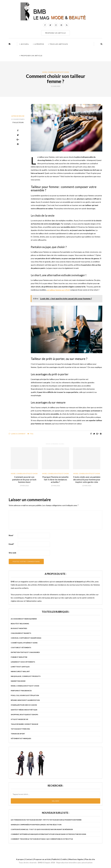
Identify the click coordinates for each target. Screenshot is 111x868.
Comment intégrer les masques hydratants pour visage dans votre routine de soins (48, 834)
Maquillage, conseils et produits (26, 676)
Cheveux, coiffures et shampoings (26, 638)
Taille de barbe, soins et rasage (25, 724)
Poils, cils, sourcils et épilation (25, 695)
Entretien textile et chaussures (25, 652)
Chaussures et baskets (21, 633)
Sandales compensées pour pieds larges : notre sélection (36, 825)
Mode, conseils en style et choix (56, 72)
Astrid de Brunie (18, 116)
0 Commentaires (18, 119)
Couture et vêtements (21, 648)
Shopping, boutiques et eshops (24, 715)
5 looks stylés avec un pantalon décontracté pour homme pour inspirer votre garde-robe (87, 479)
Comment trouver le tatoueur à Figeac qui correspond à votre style (42, 839)
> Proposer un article (31, 56)
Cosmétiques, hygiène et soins (24, 643)
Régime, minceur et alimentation (25, 700)
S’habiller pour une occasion (24, 705)
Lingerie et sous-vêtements (23, 662)
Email (11, 544)
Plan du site (90, 859)
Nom (11, 535)
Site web (12, 553)
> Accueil (24, 44)
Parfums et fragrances (21, 691)
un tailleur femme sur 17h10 (58, 290)
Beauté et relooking (20, 624)
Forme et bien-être (19, 657)
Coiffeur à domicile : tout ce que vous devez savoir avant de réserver (42, 829)
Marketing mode (18, 681)
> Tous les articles (58, 44)
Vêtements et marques (21, 738)
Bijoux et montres (19, 628)
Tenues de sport (18, 734)
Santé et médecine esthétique (24, 710)
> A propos (38, 44)
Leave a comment (17, 434)
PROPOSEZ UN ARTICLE (55, 33)
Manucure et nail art (20, 671)
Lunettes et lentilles (20, 667)
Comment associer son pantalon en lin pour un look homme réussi (24, 479)
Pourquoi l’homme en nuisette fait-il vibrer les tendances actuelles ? (55, 479)
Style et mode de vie (19, 719)
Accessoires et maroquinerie (24, 619)
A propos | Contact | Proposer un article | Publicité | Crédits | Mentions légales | (50, 859)
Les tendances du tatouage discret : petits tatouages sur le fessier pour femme (46, 820)
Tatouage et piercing (20, 729)
